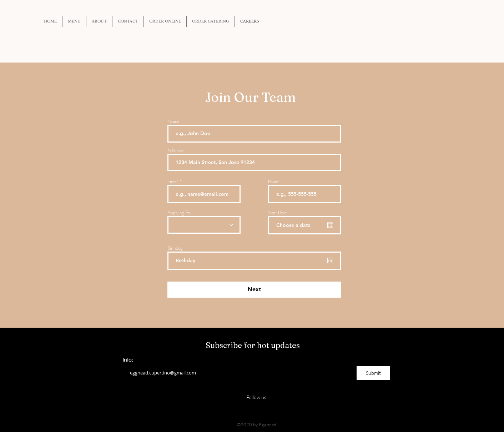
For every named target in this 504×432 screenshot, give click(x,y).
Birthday (175, 248)
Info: (128, 360)
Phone (274, 182)
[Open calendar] (330, 225)
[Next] (254, 290)
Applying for (179, 213)
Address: (176, 151)
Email (173, 182)
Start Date (278, 213)
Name (173, 121)
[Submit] (373, 373)
